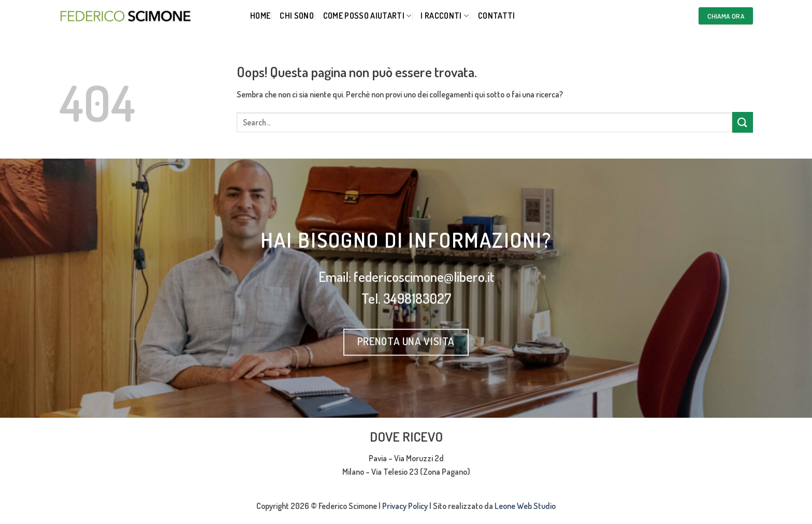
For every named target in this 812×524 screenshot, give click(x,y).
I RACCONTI (445, 16)
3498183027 (417, 299)
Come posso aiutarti (367, 16)
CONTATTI (497, 16)
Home (260, 16)
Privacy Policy (405, 506)
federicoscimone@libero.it (424, 277)
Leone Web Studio (525, 506)
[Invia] (743, 122)
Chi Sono (297, 16)
